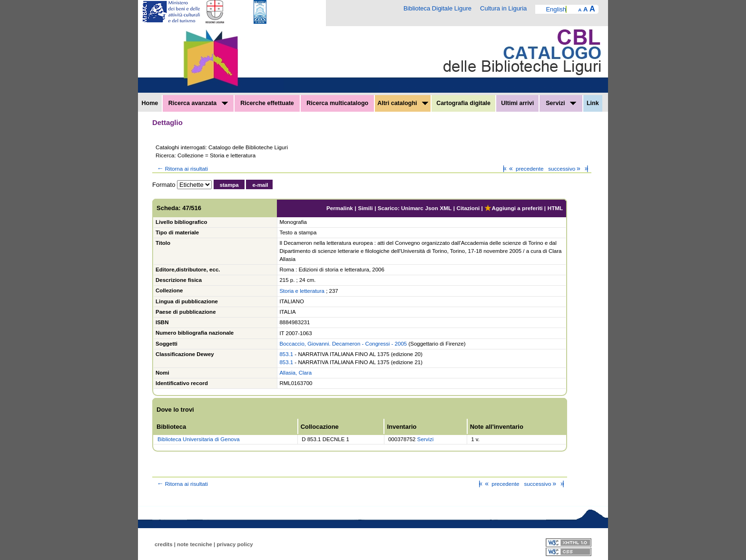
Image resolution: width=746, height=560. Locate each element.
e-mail (260, 185)
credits (164, 544)
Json (432, 208)
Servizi (561, 103)
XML (446, 208)
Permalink (340, 208)
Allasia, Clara (295, 373)
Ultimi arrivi (517, 103)
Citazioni (468, 208)
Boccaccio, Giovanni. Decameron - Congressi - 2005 (343, 344)
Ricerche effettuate (267, 103)
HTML (555, 208)
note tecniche (195, 544)
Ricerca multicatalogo (337, 103)
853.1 (286, 354)
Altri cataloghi (403, 103)
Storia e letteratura (302, 291)
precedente (525, 169)
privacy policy (235, 544)
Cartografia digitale (463, 103)
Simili (365, 208)
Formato (164, 185)
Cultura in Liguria (503, 8)
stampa (229, 185)
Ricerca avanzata (198, 103)
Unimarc (412, 208)
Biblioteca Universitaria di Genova (199, 439)
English (556, 9)
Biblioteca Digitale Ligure (437, 8)
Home (150, 103)
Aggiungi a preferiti (513, 208)
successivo (565, 169)
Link (593, 103)
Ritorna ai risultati (182, 169)
